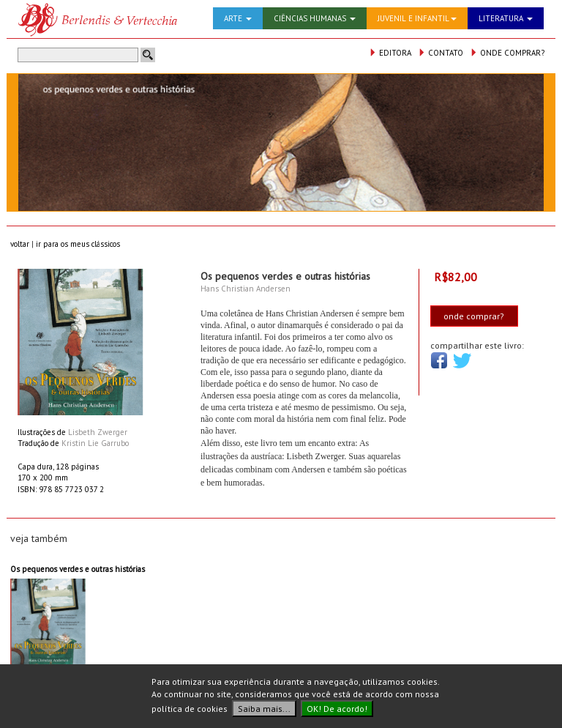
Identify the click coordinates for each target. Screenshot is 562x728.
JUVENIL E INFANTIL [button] (417, 18)
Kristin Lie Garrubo (95, 443)
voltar (20, 244)
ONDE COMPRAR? (507, 53)
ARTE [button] (238, 18)
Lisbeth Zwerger (98, 432)
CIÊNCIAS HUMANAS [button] (315, 18)
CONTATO (441, 53)
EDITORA (390, 53)
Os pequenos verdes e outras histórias (78, 569)
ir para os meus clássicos (78, 244)
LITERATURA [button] (506, 18)
